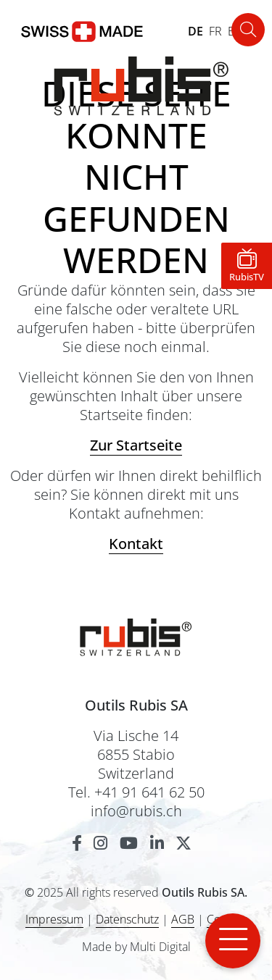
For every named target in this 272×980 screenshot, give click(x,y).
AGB (183, 919)
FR (215, 31)
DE (195, 31)
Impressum (54, 919)
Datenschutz (127, 919)
